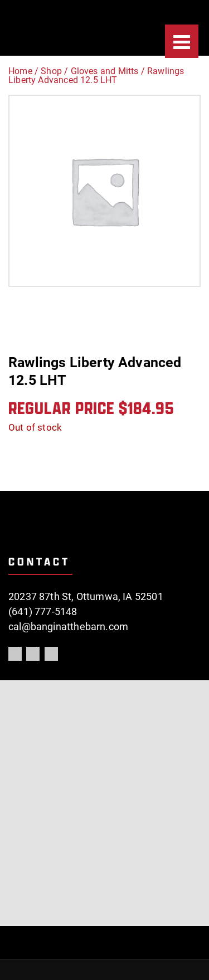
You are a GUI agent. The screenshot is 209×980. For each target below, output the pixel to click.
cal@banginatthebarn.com (68, 626)
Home (20, 71)
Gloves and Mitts (105, 71)
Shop (51, 71)
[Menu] (182, 41)
